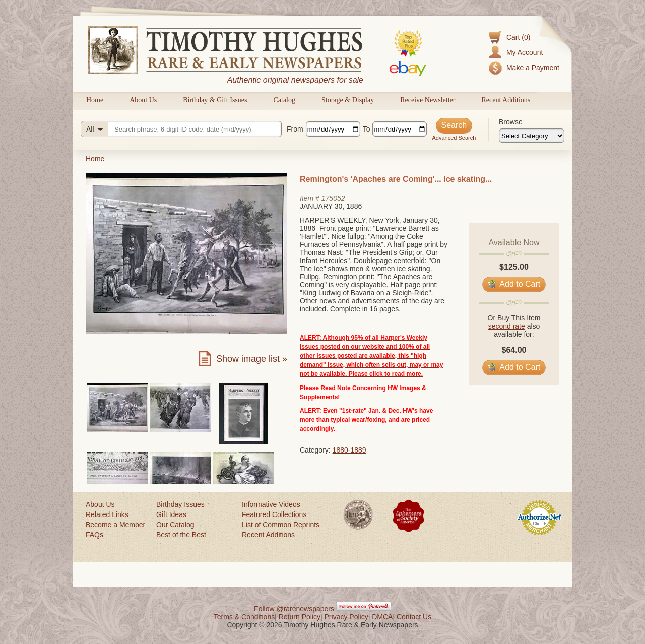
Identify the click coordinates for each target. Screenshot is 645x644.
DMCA (382, 617)
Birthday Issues (180, 504)
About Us (143, 100)
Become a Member (115, 525)
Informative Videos (271, 504)
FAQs (94, 535)
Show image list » (252, 359)
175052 (333, 198)
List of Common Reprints (281, 525)
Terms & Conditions (244, 617)
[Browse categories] (532, 136)
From (295, 129)
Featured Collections (274, 514)
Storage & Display (348, 100)
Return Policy (300, 617)
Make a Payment (533, 68)
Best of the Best (181, 535)
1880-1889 (349, 450)
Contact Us (414, 617)
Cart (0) (518, 37)
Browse (511, 122)
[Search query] (181, 129)
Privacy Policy (346, 617)
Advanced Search (454, 138)
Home (95, 100)
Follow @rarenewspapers (294, 609)
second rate (507, 326)
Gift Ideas (171, 514)
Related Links (107, 514)
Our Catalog (175, 525)
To (367, 129)
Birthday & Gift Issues (215, 100)
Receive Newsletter (428, 100)
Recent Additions (506, 100)
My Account (525, 52)
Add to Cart (514, 284)
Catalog (284, 100)
